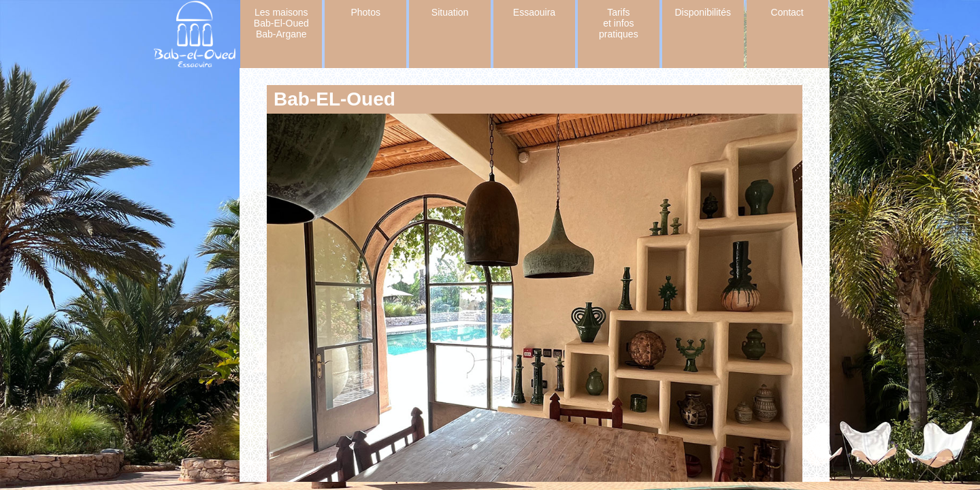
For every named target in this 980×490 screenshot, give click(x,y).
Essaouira (534, 12)
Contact (787, 12)
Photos (365, 12)
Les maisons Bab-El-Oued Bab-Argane (281, 23)
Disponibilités (703, 12)
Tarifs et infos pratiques (619, 23)
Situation (450, 12)
